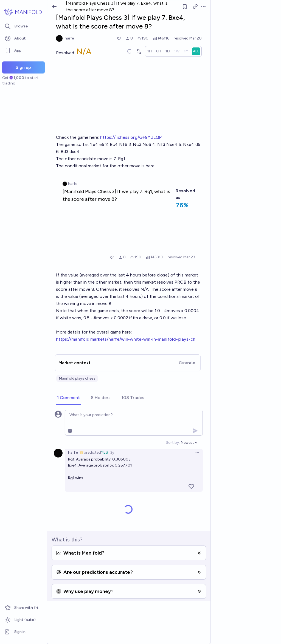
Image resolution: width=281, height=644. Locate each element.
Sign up (23, 67)
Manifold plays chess (77, 378)
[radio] (150, 51)
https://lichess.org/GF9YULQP (131, 137)
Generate (187, 363)
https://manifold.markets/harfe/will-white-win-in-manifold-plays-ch (126, 339)
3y (112, 452)
